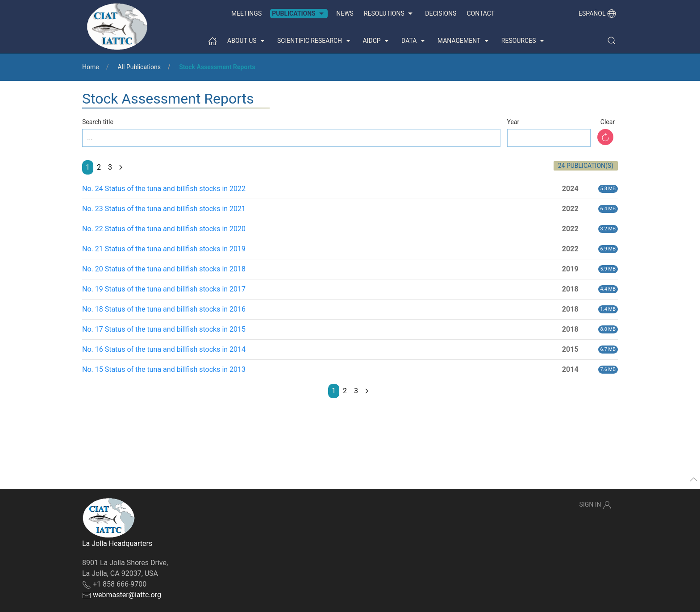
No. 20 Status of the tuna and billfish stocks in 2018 (164, 269)
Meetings (246, 13)
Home (91, 67)
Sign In (596, 505)
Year (513, 122)
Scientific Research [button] (315, 41)
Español (597, 13)
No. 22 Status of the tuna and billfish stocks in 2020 (164, 229)
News (345, 13)
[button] (612, 41)
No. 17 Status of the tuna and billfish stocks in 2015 (164, 329)
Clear (608, 122)
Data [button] (414, 41)
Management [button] (464, 41)
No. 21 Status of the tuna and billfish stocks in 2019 (164, 249)
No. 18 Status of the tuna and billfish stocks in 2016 (164, 309)
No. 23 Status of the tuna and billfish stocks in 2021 (164, 209)
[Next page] (121, 167)
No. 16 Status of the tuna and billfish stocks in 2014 (164, 349)
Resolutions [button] (389, 14)
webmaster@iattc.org (127, 595)
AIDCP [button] (377, 41)
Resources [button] (524, 41)
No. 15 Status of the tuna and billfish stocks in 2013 (164, 369)
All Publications (139, 67)
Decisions (441, 13)
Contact (481, 13)
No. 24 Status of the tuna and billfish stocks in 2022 (164, 189)
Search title (98, 122)
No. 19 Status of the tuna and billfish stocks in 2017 (164, 289)
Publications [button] (299, 14)
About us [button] (247, 41)
